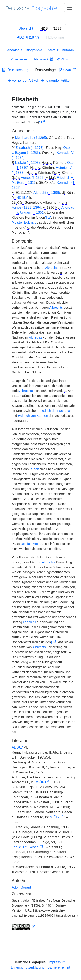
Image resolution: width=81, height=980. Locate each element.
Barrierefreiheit (59, 967)
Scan (66, 70)
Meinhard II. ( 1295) (31, 138)
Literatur (52, 50)
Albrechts (56, 308)
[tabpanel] (40, 490)
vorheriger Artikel (23, 81)
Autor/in (68, 50)
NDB (20, 198)
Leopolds (29, 622)
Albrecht (51, 268)
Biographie (34, 50)
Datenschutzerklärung (28, 967)
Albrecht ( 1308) (47, 193)
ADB (15, 747)
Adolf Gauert (21, 887)
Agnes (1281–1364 (26, 208)
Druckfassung (15, 70)
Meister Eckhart (24, 222)
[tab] (51, 29)
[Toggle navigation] (70, 8)
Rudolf (34, 469)
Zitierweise (19, 59)
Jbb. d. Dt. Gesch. (25, 847)
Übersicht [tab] (26, 28)
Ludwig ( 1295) (27, 163)
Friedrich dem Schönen (55, 411)
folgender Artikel (56, 81)
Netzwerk (44, 59)
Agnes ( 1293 (32, 178)
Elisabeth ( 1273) (30, 148)
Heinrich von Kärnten (33, 416)
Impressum (57, 962)
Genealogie (13, 50)
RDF (62, 59)
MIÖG (40, 782)
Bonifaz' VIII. (30, 544)
